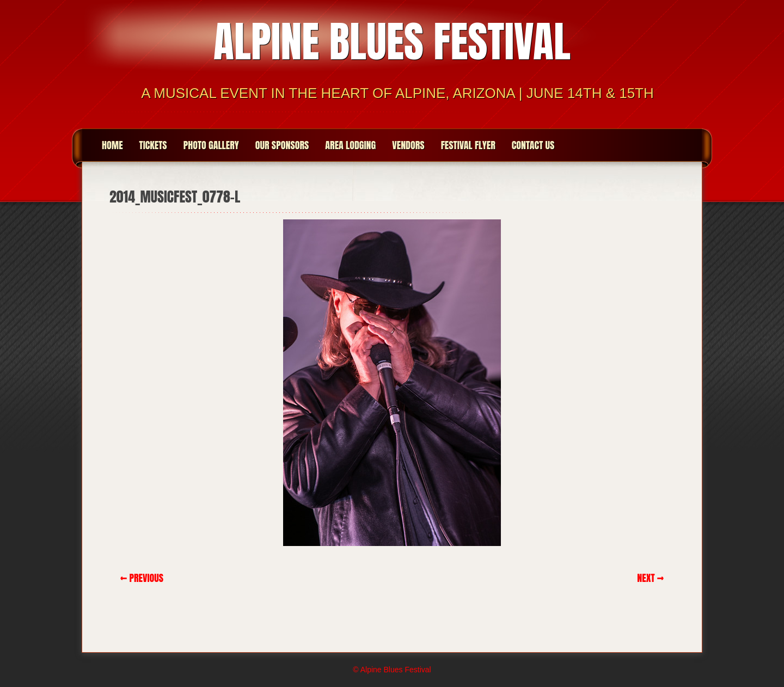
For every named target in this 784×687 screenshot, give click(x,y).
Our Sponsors (282, 145)
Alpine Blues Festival (392, 41)
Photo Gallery (211, 145)
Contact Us (533, 145)
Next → (650, 578)
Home (112, 145)
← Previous (142, 578)
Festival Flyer (468, 145)
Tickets (153, 145)
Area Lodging (350, 145)
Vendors (408, 145)
